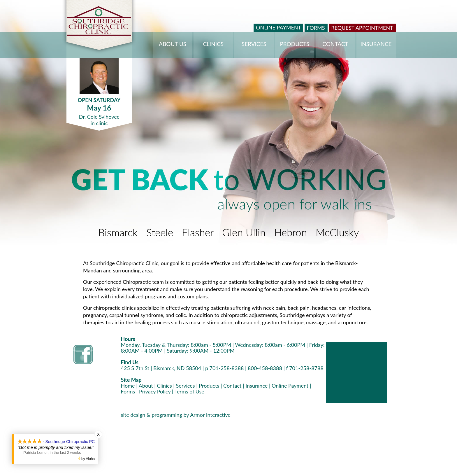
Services (185, 386)
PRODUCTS (295, 44)
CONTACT (335, 44)
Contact (232, 386)
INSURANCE (376, 44)
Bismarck (118, 233)
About (146, 386)
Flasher (198, 233)
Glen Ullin (244, 233)
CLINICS (213, 44)
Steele (160, 233)
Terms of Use (189, 391)
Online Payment (290, 386)
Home (128, 386)
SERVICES (254, 44)
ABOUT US (173, 44)
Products (209, 386)
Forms (128, 391)
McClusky (337, 233)
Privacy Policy (155, 391)
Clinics (164, 386)
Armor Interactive (210, 415)
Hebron (291, 233)
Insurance (256, 386)
